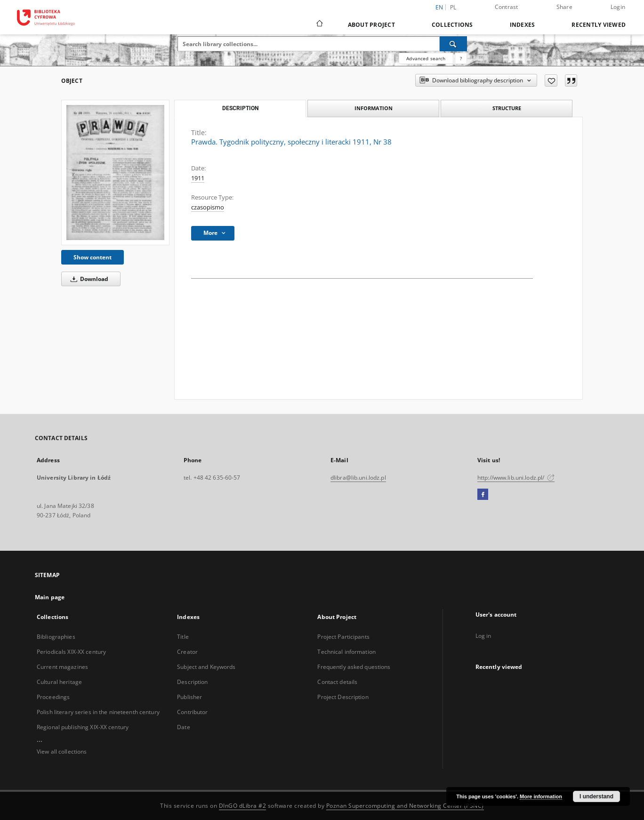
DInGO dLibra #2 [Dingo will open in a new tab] (243, 806)
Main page (50, 597)
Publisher (189, 697)
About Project (371, 25)
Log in (483, 636)
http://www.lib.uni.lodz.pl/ (516, 478)
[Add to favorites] (551, 80)
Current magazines (62, 667)
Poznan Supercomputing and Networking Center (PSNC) (405, 806)
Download (88, 279)
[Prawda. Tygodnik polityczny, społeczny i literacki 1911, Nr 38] (115, 173)
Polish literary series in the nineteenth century (98, 712)
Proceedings (53, 697)
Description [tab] (240, 108)
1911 (198, 178)
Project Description (343, 697)
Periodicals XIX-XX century (71, 652)
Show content (93, 257)
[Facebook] (483, 495)
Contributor (192, 712)
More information (541, 796)
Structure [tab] (507, 108)
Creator (187, 652)
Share (564, 7)
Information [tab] (374, 108)
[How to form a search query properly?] (461, 58)
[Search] (453, 44)
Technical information (346, 652)
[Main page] (319, 24)
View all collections (62, 752)
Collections (452, 25)
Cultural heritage (59, 682)
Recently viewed (599, 25)
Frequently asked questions (354, 667)
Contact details (337, 682)
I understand (596, 796)
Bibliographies (56, 637)
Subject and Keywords (206, 667)
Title (183, 637)
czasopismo (208, 207)
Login (618, 7)
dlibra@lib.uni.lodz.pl (358, 478)
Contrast (507, 7)
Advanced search (426, 58)
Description (192, 682)
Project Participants (343, 637)
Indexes (523, 25)
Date (183, 727)
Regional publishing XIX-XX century (83, 727)
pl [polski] (453, 7)
